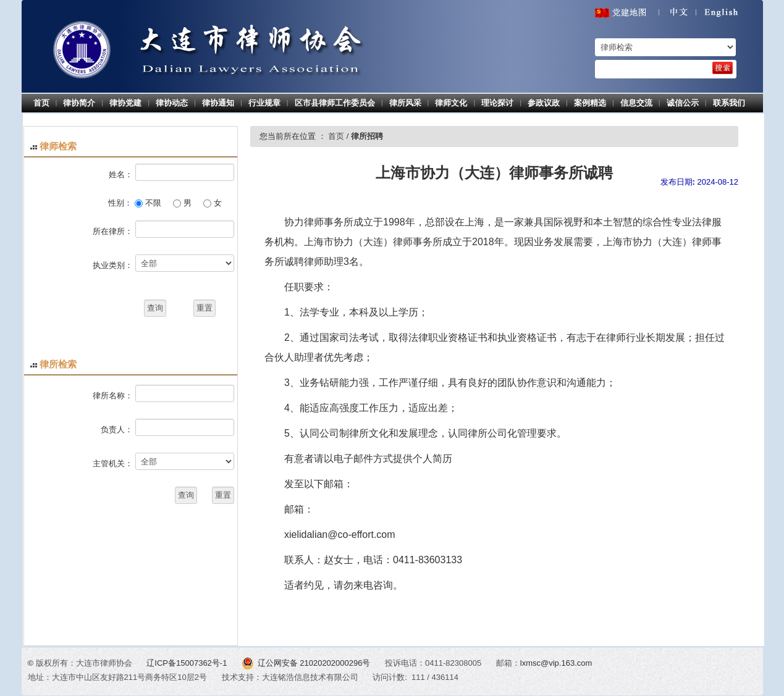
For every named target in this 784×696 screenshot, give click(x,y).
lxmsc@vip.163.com (556, 663)
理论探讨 (497, 103)
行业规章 (264, 103)
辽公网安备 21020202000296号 (307, 663)
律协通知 (218, 103)
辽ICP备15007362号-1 (188, 663)
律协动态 (172, 103)
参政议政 (544, 103)
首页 (41, 103)
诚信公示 (683, 103)
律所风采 (405, 103)
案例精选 (590, 103)
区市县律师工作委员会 (335, 103)
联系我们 (729, 103)
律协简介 (79, 103)
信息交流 (636, 103)
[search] (723, 68)
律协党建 (125, 103)
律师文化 (451, 103)
